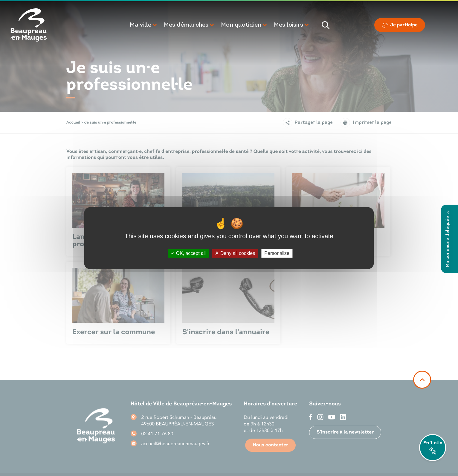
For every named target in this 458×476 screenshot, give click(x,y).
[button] (144, 25)
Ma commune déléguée (448, 239)
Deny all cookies (235, 253)
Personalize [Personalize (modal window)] (277, 253)
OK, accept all (188, 253)
